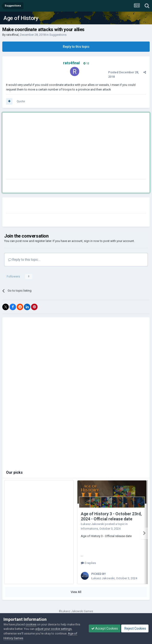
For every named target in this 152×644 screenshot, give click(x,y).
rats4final (12, 35)
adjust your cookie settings (53, 629)
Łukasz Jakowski (93, 524)
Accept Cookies (105, 628)
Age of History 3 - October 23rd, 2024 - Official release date (111, 516)
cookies (31, 624)
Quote (21, 101)
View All (76, 592)
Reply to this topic (76, 47)
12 (86, 63)
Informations (89, 529)
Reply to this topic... (24, 260)
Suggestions (58, 35)
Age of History (21, 18)
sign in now (92, 241)
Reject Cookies (135, 628)
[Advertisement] (60, 147)
